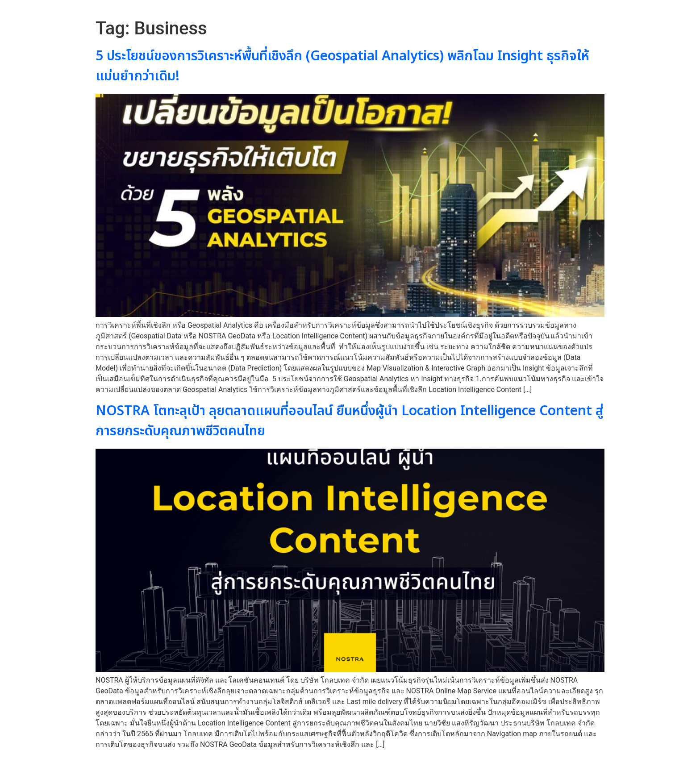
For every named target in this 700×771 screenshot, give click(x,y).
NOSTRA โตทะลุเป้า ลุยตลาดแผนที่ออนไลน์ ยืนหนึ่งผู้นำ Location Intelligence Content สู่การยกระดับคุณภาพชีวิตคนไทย (350, 421)
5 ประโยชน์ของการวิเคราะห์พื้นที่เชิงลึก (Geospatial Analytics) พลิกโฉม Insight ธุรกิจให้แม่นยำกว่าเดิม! (342, 66)
